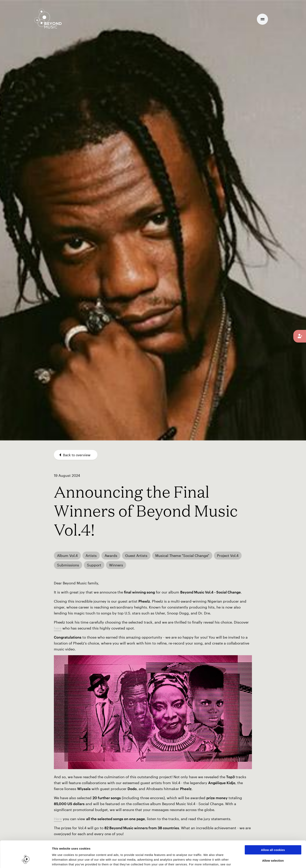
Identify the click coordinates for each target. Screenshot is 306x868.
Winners (116, 565)
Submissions (68, 565)
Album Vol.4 (67, 556)
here (58, 628)
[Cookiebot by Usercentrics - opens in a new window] (26, 860)
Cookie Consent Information (73, 847)
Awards (111, 556)
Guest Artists (136, 556)
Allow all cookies (273, 828)
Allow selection (273, 839)
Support (94, 565)
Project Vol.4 (228, 556)
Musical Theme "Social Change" (182, 556)
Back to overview (75, 455)
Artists (91, 556)
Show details (204, 860)
